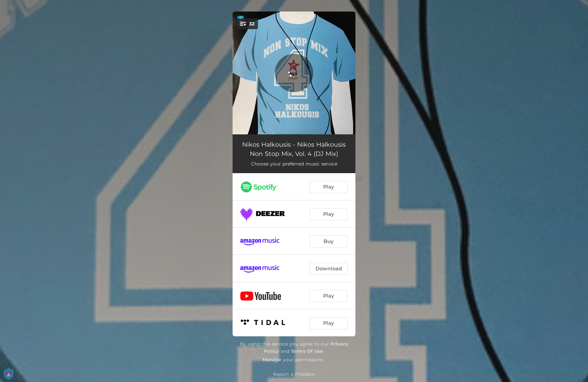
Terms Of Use (307, 351)
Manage (272, 360)
